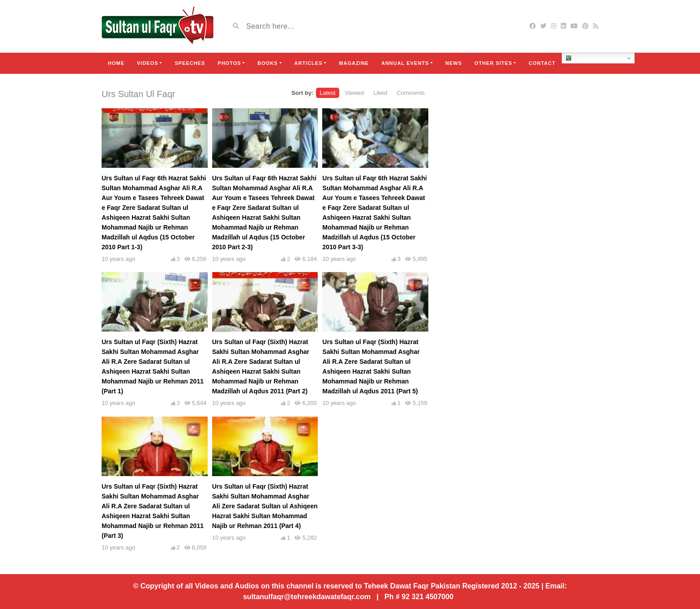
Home (116, 63)
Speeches (190, 63)
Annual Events (405, 63)
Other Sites (493, 63)
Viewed (354, 93)
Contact (542, 63)
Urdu (575, 58)
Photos (229, 63)
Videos (148, 63)
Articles (309, 63)
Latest (327, 93)
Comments (411, 93)
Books (267, 63)
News (454, 63)
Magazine (354, 63)
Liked (380, 93)
